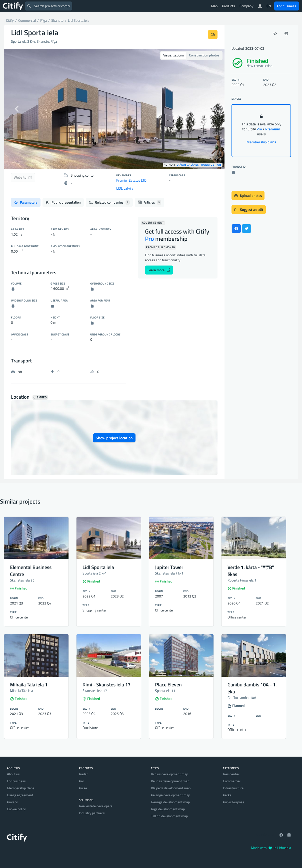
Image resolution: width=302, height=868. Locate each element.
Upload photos (248, 195)
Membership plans (261, 142)
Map (214, 6)
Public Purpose (234, 802)
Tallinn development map (169, 816)
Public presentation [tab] (63, 202)
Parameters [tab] (26, 202)
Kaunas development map (170, 781)
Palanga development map (170, 795)
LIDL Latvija (125, 188)
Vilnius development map (169, 774)
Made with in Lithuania (271, 848)
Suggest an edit (249, 209)
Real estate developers (96, 806)
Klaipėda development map (171, 788)
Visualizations (174, 55)
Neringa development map (170, 802)
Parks (227, 795)
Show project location (114, 438)
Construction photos (204, 55)
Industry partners (92, 813)
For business (287, 6)
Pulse (83, 788)
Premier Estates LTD (131, 180)
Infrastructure (233, 788)
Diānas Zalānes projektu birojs (199, 165)
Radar (83, 774)
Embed (40, 397)
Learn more (159, 270)
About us (13, 774)
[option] (114, 109)
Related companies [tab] (109, 202)
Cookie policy (16, 809)
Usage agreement (20, 795)
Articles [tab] (149, 202)
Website (23, 177)
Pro (81, 781)
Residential (231, 774)
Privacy (12, 802)
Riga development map (168, 809)
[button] (20, 109)
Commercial (232, 781)
